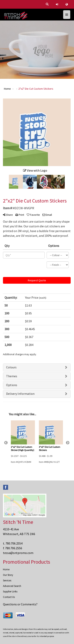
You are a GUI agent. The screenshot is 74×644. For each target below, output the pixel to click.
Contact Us (9, 597)
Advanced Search (12, 586)
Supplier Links (10, 591)
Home (6, 569)
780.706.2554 (14, 543)
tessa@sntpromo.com (18, 553)
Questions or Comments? (20, 604)
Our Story (8, 575)
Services (7, 580)
